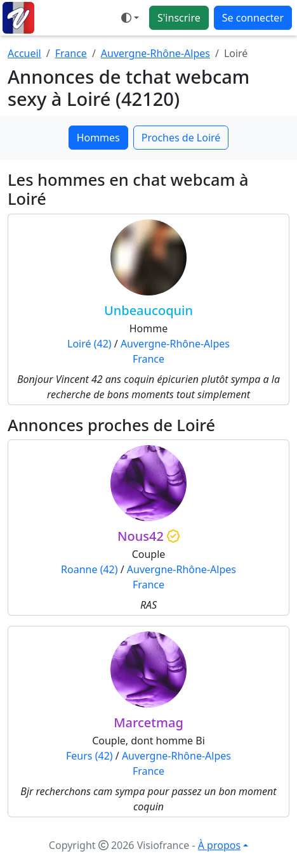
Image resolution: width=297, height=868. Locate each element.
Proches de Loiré (181, 138)
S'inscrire (179, 18)
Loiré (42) (89, 344)
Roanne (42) (89, 569)
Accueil (24, 53)
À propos (219, 845)
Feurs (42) (89, 756)
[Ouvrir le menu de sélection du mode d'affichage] (130, 18)
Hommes (98, 138)
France (71, 53)
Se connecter (253, 18)
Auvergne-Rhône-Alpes (155, 53)
